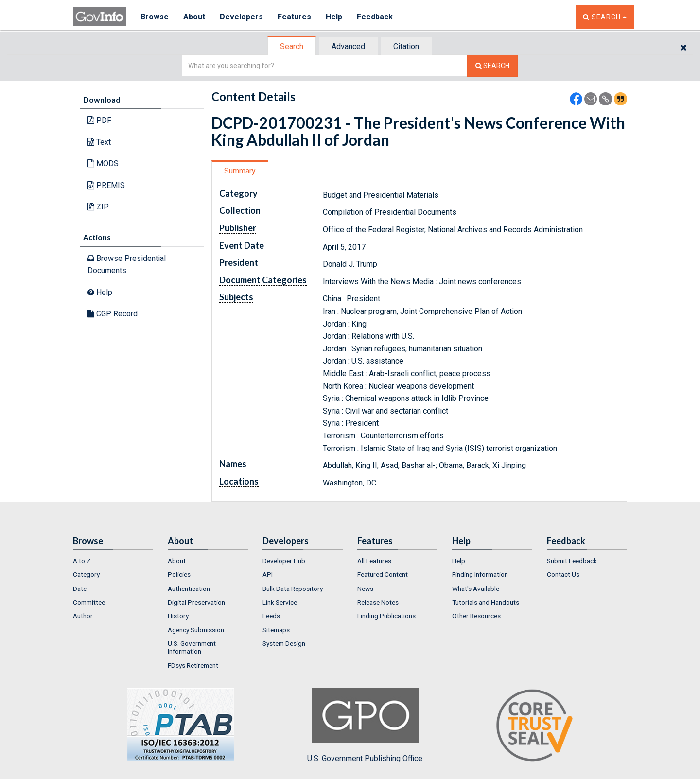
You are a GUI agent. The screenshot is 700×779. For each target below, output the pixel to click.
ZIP (98, 207)
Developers (241, 17)
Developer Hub (284, 561)
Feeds (271, 616)
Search (292, 46)
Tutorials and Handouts (486, 602)
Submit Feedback (572, 561)
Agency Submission (196, 630)
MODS (103, 164)
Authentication (189, 589)
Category (86, 574)
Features (294, 17)
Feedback (375, 17)
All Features (374, 561)
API (268, 574)
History (178, 616)
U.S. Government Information (192, 647)
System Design (284, 643)
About (194, 17)
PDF (99, 120)
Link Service (280, 602)
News (365, 589)
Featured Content (383, 574)
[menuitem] (113, 561)
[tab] (292, 46)
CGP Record (113, 314)
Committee (89, 602)
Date (80, 589)
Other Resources (476, 616)
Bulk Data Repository (293, 589)
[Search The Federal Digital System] (492, 66)
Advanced (348, 46)
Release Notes (378, 602)
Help (334, 17)
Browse (155, 17)
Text (99, 142)
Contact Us (563, 574)
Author (83, 616)
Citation (406, 46)
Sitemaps (276, 630)
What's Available (476, 589)
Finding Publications (386, 616)
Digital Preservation (196, 602)
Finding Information (480, 574)
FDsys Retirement (193, 665)
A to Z (82, 561)
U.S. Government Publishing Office (365, 726)
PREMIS (106, 185)
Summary (240, 171)
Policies (179, 574)
